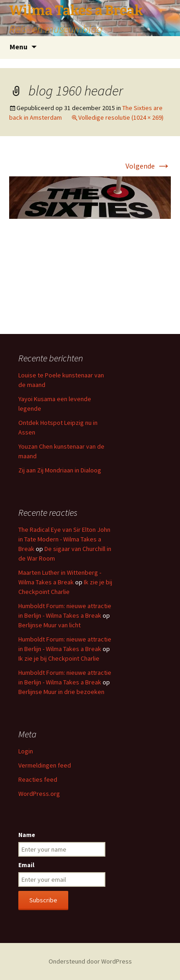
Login (26, 751)
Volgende (148, 166)
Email (26, 865)
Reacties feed (38, 779)
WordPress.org (39, 794)
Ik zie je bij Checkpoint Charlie (59, 658)
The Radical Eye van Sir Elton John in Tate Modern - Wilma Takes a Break (64, 539)
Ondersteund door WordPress (90, 961)
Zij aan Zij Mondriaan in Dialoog (60, 470)
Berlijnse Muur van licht (49, 625)
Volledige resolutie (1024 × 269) (121, 117)
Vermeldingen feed (45, 765)
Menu (19, 47)
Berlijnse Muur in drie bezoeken (61, 692)
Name (27, 835)
